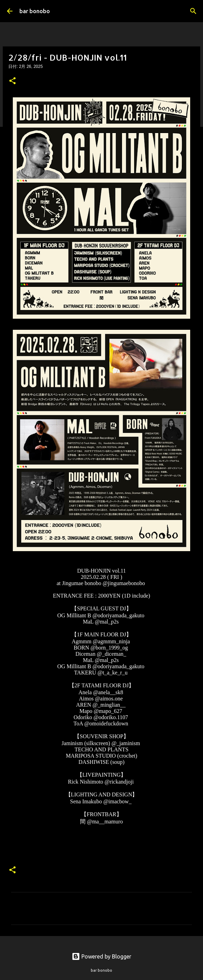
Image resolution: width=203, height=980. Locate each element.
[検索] (193, 11)
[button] (12, 81)
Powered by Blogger (101, 956)
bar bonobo (35, 11)
